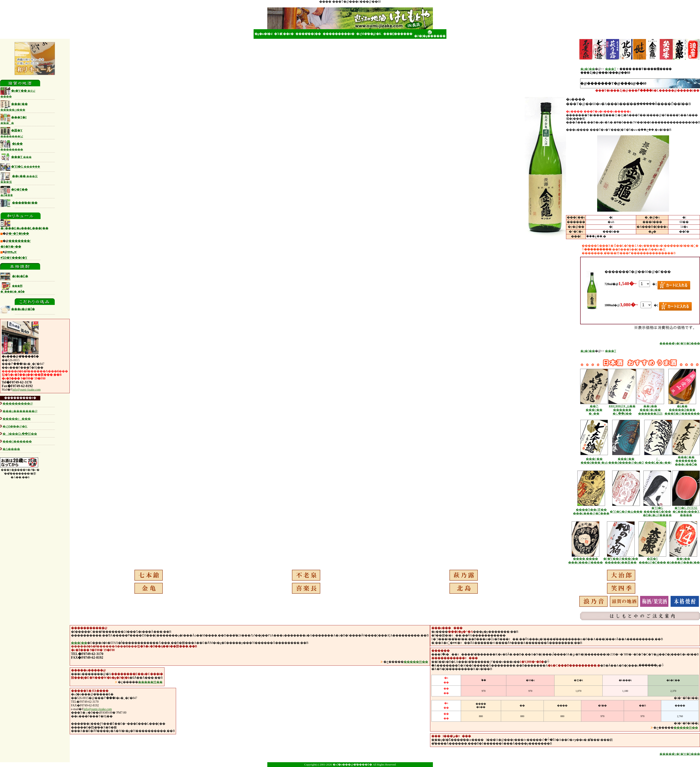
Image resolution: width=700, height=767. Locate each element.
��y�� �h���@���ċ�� (683, 561)
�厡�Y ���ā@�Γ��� (652, 561)
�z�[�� (588, 69)
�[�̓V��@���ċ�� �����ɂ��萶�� (621, 561)
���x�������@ (20, 411)
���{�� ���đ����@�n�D (626, 461)
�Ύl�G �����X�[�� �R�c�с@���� (657, 512)
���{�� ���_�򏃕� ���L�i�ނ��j (658, 461)
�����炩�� (416, 662)
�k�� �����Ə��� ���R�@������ (682, 410)
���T (16, 157)
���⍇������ (398, 34)
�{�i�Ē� (20, 276)
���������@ (18, 404)
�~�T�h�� (19, 234)
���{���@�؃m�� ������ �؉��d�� (622, 410)
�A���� (11, 449)
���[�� (79, 643)
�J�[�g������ (430, 34)
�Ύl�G (20, 167)
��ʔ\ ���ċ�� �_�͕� (594, 410)
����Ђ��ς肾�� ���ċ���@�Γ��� (591, 512)
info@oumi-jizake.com (26, 390)
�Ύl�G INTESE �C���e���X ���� (686, 512)
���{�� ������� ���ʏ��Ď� (686, 461)
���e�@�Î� (18, 309)
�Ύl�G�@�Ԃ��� (626, 512)
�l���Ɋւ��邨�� (20, 434)
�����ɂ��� (17, 419)
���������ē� (339, 34)
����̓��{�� (308, 34)
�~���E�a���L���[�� (24, 228)
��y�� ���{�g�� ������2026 (650, 410)
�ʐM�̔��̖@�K (369, 34)
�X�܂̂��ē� (284, 34)
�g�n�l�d (263, 34)
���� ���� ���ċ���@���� (586, 561)
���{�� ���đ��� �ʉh (594, 461)
